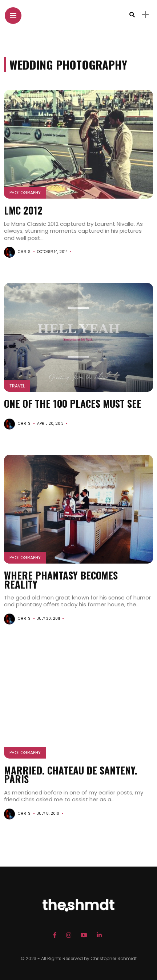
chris (24, 252)
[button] (79, 144)
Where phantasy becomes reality (61, 580)
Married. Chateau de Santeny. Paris (71, 775)
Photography (25, 193)
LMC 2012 (23, 210)
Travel (17, 386)
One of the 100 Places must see (73, 403)
